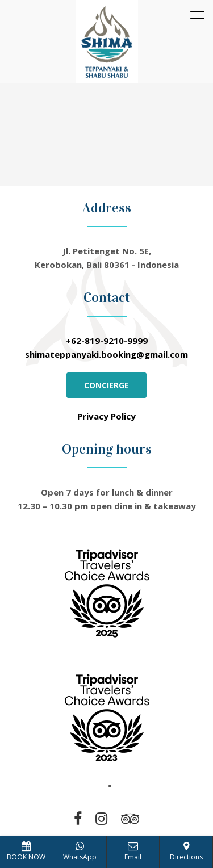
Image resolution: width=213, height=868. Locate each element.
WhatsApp (80, 852)
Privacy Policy (106, 416)
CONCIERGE (106, 385)
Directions (186, 852)
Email (133, 852)
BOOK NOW (26, 852)
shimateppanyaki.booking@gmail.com (106, 354)
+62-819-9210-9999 (107, 341)
